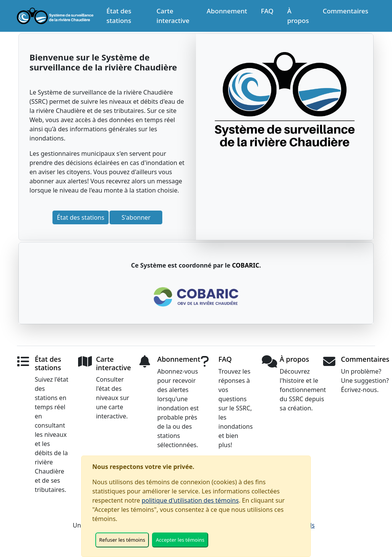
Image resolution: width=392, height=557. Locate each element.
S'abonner (136, 217)
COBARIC (246, 265)
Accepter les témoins (180, 540)
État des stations (119, 16)
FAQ (267, 11)
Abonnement (227, 11)
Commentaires (345, 11)
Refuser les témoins (122, 540)
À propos (298, 16)
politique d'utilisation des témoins (190, 500)
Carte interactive (173, 16)
